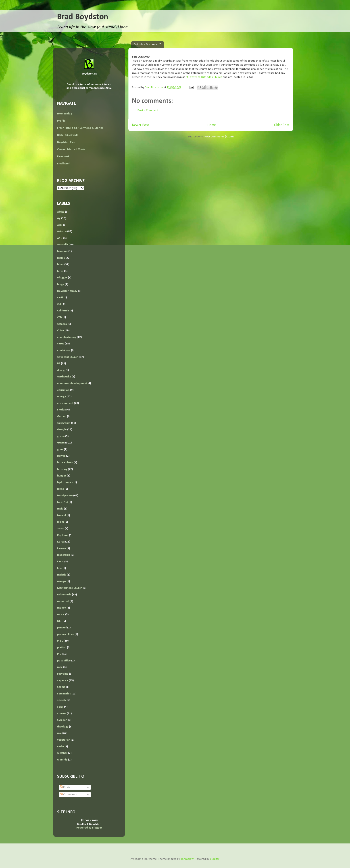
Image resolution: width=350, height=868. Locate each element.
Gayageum (64, 423)
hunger (62, 476)
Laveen (61, 548)
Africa (61, 212)
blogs (61, 284)
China (60, 330)
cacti (60, 297)
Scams (61, 687)
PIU (59, 654)
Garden (62, 416)
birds (60, 271)
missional (63, 601)
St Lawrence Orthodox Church (204, 77)
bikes (60, 264)
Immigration (65, 496)
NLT (59, 621)
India (60, 509)
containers (64, 350)
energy (61, 397)
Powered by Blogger (89, 828)
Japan (61, 529)
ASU (60, 238)
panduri (62, 628)
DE (59, 364)
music (61, 614)
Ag (59, 218)
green (61, 436)
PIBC (60, 641)
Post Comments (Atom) (219, 137)
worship (62, 760)
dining (61, 370)
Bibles (61, 258)
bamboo (62, 251)
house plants (65, 463)
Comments (68, 794)
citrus (61, 344)
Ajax (60, 225)
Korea (61, 542)
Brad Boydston (83, 17)
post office (64, 661)
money (61, 608)
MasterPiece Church (70, 588)
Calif (60, 304)
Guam (61, 443)
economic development (72, 383)
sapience (63, 681)
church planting (67, 337)
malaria (62, 575)
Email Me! (63, 164)
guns (60, 449)
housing (62, 469)
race (60, 667)
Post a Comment (148, 110)
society (62, 700)
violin (60, 747)
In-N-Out (62, 502)
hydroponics (65, 482)
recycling (63, 674)
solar (60, 707)
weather (62, 753)
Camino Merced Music (71, 149)
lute (59, 568)
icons (60, 489)
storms (62, 714)
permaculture (66, 634)
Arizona (62, 231)
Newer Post (141, 125)
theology (63, 727)
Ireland (61, 515)
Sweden (62, 720)
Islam (60, 522)
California (63, 311)
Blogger (62, 278)
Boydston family (67, 291)
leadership (64, 555)
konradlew (187, 859)
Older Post (282, 125)
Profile (61, 121)
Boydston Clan (66, 142)
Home (212, 125)
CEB (59, 317)
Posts (65, 787)
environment (65, 403)
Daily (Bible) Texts (68, 135)
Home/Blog (65, 114)
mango (61, 581)
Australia (62, 245)
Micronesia (64, 595)
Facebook (63, 156)
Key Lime (63, 535)
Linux (60, 562)
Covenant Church (68, 357)
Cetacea (62, 324)
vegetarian (64, 740)
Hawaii (61, 456)
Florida (61, 410)
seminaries (64, 694)
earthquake (64, 377)
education (63, 390)
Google (62, 430)
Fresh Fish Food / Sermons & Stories (80, 128)
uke (59, 733)
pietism (62, 647)
